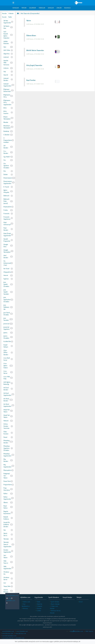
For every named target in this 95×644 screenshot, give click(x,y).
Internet (6, 275)
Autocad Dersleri (6, 79)
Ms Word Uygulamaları (7, 405)
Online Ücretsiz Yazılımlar (6, 426)
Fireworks (6, 214)
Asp (5, 72)
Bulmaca (67, 8)
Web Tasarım (6, 562)
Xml (5, 583)
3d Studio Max (6, 27)
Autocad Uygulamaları (7, 85)
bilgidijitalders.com (11, 599)
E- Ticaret (6, 187)
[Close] (80, 642)
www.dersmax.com (8, 633)
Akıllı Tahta (7, 50)
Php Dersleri (6, 460)
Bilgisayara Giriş (7, 96)
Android (6, 57)
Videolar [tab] (11, 13)
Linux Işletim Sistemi (6, 366)
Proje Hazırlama (7, 489)
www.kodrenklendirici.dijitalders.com (13, 638)
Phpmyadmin (7, 470)
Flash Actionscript (7, 224)
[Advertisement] (55, 109)
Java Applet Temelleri (6, 292)
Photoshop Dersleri (7, 442)
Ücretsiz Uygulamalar (7, 551)
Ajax (5, 47)
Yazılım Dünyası (6, 591)
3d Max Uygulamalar (7, 22)
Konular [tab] (4, 13)
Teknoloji (6, 539)
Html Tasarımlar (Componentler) (30, 13)
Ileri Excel (6, 269)
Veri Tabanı (6, 556)
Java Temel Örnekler (7, 314)
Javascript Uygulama (6, 328)
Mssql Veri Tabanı (7, 411)
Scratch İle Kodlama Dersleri (7, 525)
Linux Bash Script (7, 359)
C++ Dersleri (6, 152)
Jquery (5, 333)
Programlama (8, 485)
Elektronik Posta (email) (6, 201)
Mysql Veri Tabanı (7, 416)
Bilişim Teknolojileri (7, 118)
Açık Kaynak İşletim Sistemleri (6, 35)
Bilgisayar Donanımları (7, 90)
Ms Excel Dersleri (6, 389)
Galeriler (33, 8)
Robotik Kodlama (6, 518)
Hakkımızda (26, 602)
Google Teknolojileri (7, 251)
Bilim (5, 108)
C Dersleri (7, 135)
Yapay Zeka (7, 586)
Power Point (7, 481)
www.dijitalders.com (8, 631)
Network (6, 421)
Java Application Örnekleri (7, 300)
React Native (5, 507)
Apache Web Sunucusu (6, 63)
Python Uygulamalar (7, 498)
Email (81, 602)
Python (5, 494)
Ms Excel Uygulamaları (7, 394)
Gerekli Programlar (7, 240)
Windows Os (6, 573)
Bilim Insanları (6, 112)
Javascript (6, 324)
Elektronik (6, 196)
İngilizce (6, 279)
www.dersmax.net (21, 633)
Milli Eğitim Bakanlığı (7, 383)
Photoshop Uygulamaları (7, 455)
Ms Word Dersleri (6, 400)
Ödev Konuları (6, 433)
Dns (5, 171)
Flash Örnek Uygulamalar (7, 235)
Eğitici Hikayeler (6, 191)
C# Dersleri (6, 147)
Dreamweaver (8, 178)
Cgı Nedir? (7, 157)
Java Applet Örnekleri (6, 284)
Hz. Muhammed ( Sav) (7, 263)
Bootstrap (6, 131)
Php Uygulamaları (7, 466)
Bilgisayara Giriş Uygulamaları (7, 102)
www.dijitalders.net (22, 631)
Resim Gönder (55, 604)
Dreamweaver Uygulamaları (8, 182)
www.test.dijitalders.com (9, 636)
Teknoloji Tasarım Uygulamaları (7, 544)
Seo (5, 530)
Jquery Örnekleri (6, 337)
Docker (6, 174)
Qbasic (6, 502)
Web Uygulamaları (7, 567)
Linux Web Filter (7, 378)
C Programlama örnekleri (8, 140)
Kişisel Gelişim (6, 346)
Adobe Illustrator (6, 42)
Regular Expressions (7, 512)
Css (5, 160)
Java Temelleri (6, 319)
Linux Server (5, 372)
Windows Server (6, 578)
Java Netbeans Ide (6, 307)
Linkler (59, 8)
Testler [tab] (10, 17)
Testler (24, 8)
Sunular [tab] (4, 17)
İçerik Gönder (55, 602)
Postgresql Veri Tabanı (7, 476)
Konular (16, 8)
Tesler (39, 602)
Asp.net (6, 75)
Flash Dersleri (6, 229)
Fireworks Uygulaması (7, 218)
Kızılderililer (7, 341)
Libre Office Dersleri (6, 352)
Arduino (6, 68)
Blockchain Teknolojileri (7, 127)
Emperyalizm (7, 207)
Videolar (42, 8)
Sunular (51, 8)
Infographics (7, 272)
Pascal (5, 437)
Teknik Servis (5, 534)
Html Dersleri (6, 257)
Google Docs (6, 246)
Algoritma (6, 54)
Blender (6, 122)
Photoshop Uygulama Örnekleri (7, 448)
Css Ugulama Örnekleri (6, 166)
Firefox (6, 210)
